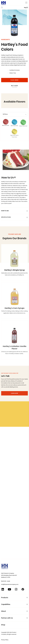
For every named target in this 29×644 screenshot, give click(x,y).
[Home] (4, 4)
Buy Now (14, 86)
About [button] (4, 611)
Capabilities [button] (6, 604)
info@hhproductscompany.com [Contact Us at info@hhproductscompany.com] (10, 584)
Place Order (14, 80)
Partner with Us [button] (7, 618)
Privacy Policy (5, 640)
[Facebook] (23, 590)
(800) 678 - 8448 (6, 581)
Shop (3, 625)
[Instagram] (16, 590)
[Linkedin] (3, 590)
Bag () (26, 8)
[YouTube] (9, 590)
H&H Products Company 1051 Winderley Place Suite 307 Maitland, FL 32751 (9, 575)
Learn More (14, 397)
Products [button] (5, 598)
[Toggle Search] (2, 8)
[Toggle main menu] (26, 3)
